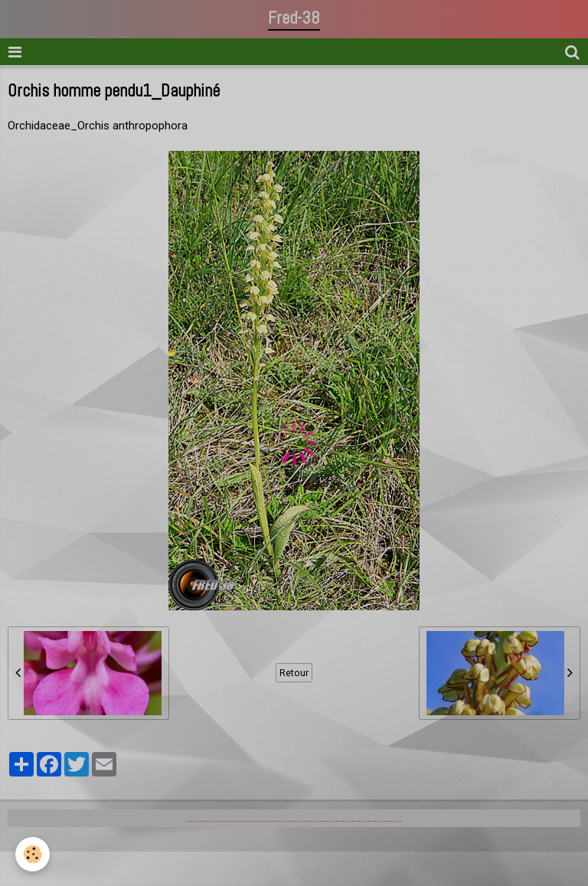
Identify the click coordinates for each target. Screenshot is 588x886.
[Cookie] (33, 854)
